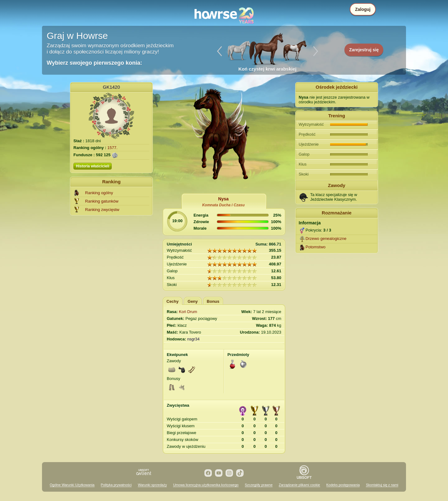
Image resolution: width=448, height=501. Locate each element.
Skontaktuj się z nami (382, 485)
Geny (193, 301)
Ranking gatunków (102, 201)
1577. (112, 148)
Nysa (223, 199)
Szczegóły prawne (259, 485)
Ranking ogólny (99, 193)
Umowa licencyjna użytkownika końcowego (206, 485)
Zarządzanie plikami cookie (299, 485)
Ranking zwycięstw (102, 210)
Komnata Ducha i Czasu (224, 205)
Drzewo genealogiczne (326, 239)
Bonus (213, 301)
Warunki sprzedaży (152, 485)
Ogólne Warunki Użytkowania (72, 485)
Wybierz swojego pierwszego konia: (94, 63)
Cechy (173, 301)
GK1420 (111, 87)
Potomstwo (315, 247)
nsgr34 (194, 339)
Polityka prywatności (116, 485)
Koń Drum (188, 312)
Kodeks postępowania (343, 485)
